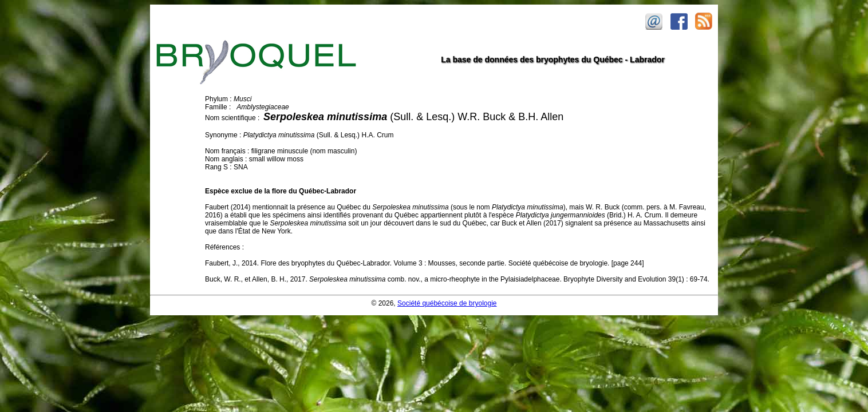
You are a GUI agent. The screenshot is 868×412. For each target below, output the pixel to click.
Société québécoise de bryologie (447, 303)
